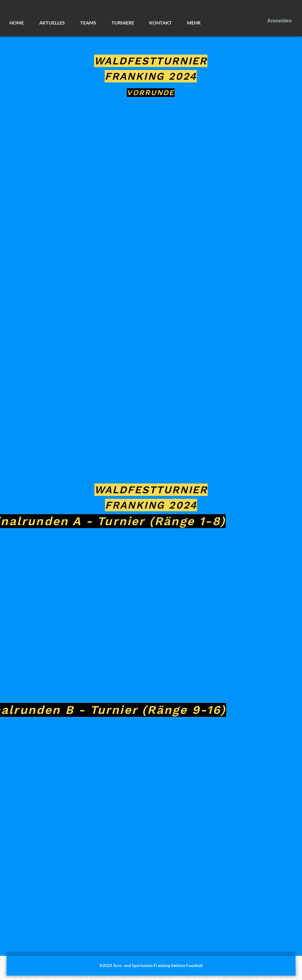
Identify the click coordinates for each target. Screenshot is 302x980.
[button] (57, 23)
